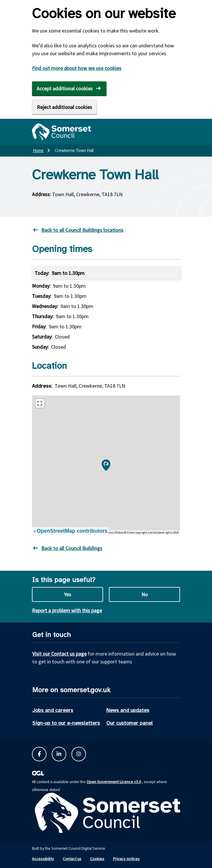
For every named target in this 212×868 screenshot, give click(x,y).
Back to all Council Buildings (72, 548)
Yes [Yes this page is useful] (68, 594)
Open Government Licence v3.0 (114, 782)
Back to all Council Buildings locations (82, 230)
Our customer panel (130, 723)
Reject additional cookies (64, 107)
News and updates (128, 710)
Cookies (97, 859)
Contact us (72, 859)
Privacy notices (126, 859)
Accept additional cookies (65, 88)
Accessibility (43, 859)
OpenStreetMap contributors (72, 531)
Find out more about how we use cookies (77, 68)
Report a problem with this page (67, 610)
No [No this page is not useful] (145, 594)
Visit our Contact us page (59, 654)
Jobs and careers (53, 710)
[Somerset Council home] (61, 132)
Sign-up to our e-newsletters (66, 723)
